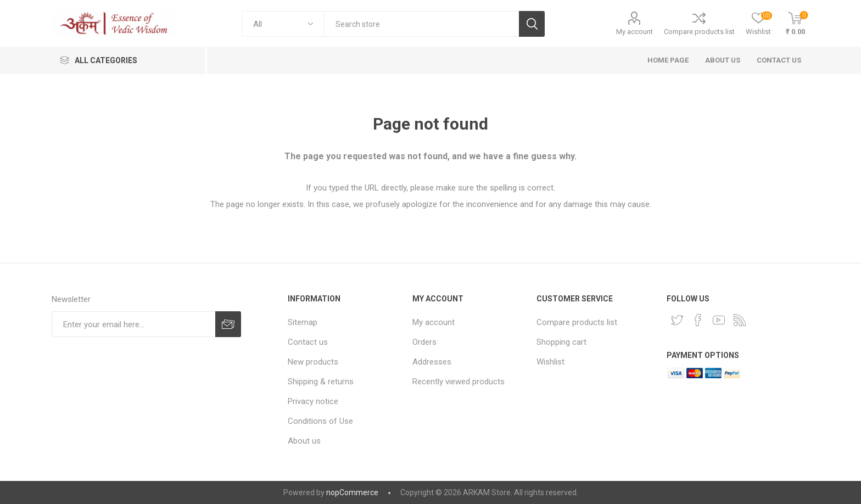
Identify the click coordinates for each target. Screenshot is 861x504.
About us (304, 441)
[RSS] (740, 320)
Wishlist (550, 362)
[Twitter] (677, 320)
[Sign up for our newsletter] (133, 324)
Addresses (432, 362)
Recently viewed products (459, 382)
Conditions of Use (320, 421)
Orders (424, 342)
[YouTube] (719, 320)
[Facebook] (698, 320)
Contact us (308, 342)
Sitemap (303, 322)
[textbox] (421, 24)
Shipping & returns (321, 382)
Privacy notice (313, 401)
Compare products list (699, 32)
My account (634, 32)
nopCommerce (352, 492)
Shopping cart (561, 342)
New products (313, 362)
